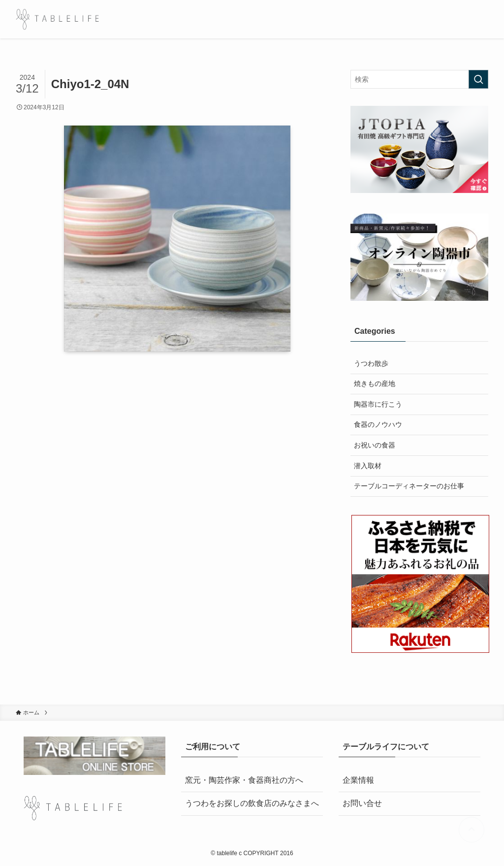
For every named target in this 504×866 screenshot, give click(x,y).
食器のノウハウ (378, 424)
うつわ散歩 (371, 363)
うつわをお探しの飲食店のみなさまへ (252, 803)
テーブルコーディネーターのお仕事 (409, 486)
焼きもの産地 (375, 384)
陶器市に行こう (378, 404)
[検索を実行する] (478, 79)
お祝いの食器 (375, 445)
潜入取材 (368, 466)
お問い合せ (362, 803)
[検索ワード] (419, 79)
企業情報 (358, 780)
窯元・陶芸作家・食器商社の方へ (244, 780)
